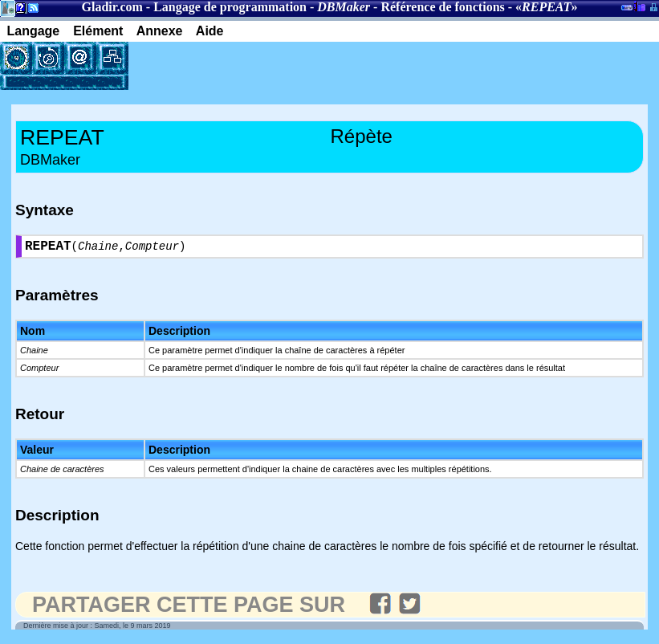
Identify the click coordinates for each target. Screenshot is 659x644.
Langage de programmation (230, 7)
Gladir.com (112, 7)
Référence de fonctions (442, 7)
